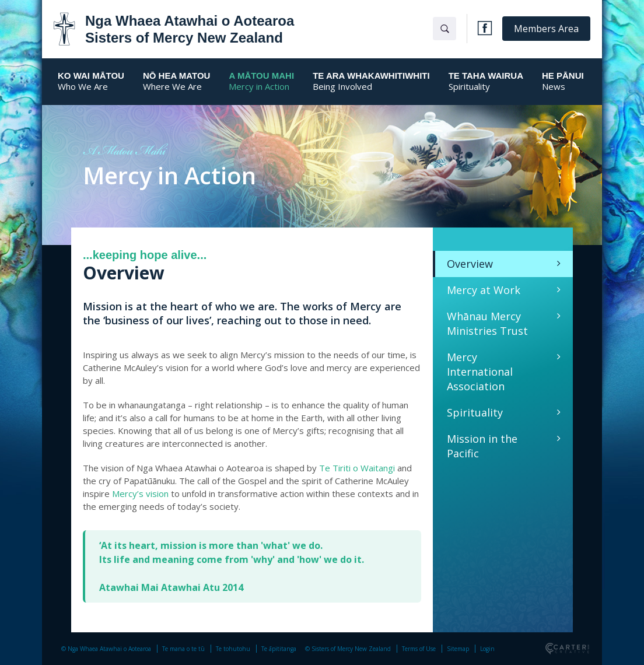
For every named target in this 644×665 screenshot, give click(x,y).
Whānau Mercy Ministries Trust (487, 323)
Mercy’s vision (140, 494)
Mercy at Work (484, 290)
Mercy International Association (480, 372)
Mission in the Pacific (482, 446)
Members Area (546, 29)
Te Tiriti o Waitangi (357, 468)
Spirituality (475, 412)
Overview (470, 264)
